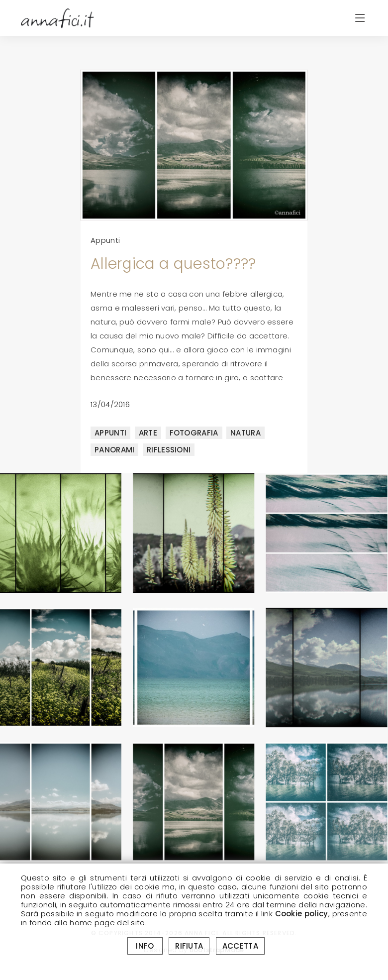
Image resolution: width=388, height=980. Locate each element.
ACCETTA (240, 946)
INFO (145, 946)
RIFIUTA (189, 946)
